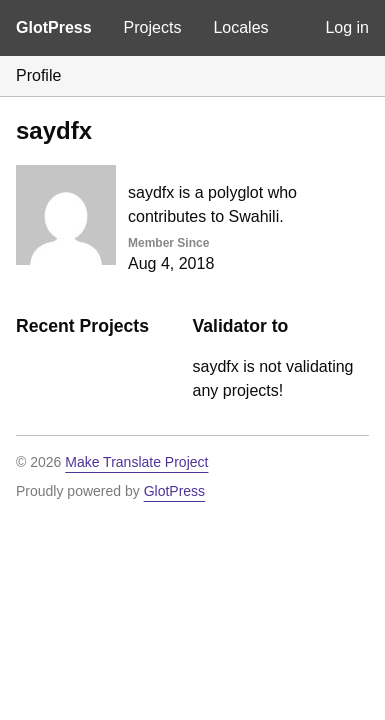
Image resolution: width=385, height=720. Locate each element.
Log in (347, 27)
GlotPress (54, 27)
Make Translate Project (136, 462)
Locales (240, 27)
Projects (153, 27)
